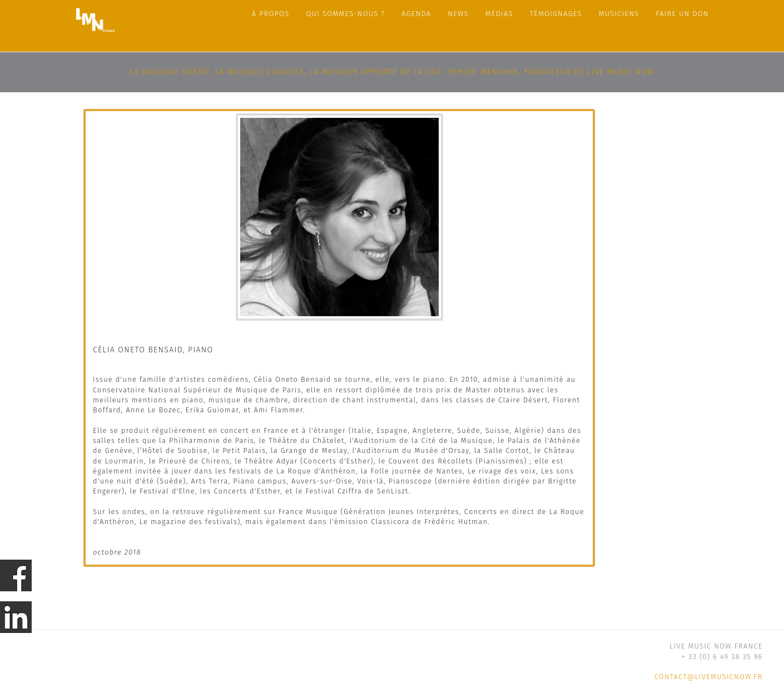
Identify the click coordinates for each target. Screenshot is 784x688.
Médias (499, 14)
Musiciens (619, 14)
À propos (271, 14)
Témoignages (556, 14)
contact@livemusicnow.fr (709, 677)
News (458, 14)
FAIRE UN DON (683, 14)
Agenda (416, 14)
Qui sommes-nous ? (346, 14)
